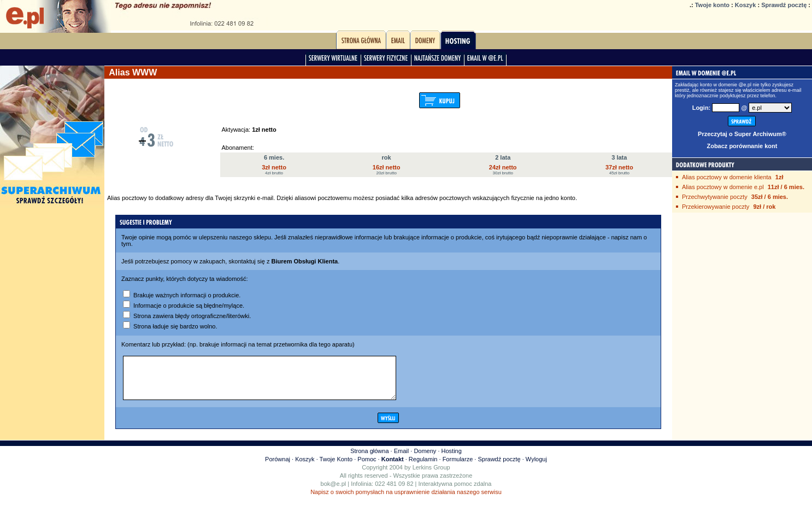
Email (402, 459)
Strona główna (369, 459)
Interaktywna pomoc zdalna (455, 492)
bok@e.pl (334, 492)
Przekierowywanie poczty (716, 207)
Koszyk (746, 5)
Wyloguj (536, 467)
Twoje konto (712, 5)
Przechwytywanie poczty (715, 197)
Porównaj (278, 467)
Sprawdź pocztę (784, 5)
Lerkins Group (431, 475)
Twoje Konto (336, 467)
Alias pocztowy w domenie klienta (727, 177)
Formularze (458, 467)
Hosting (452, 459)
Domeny (425, 459)
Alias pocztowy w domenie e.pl (723, 187)
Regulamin (423, 467)
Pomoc (367, 467)
